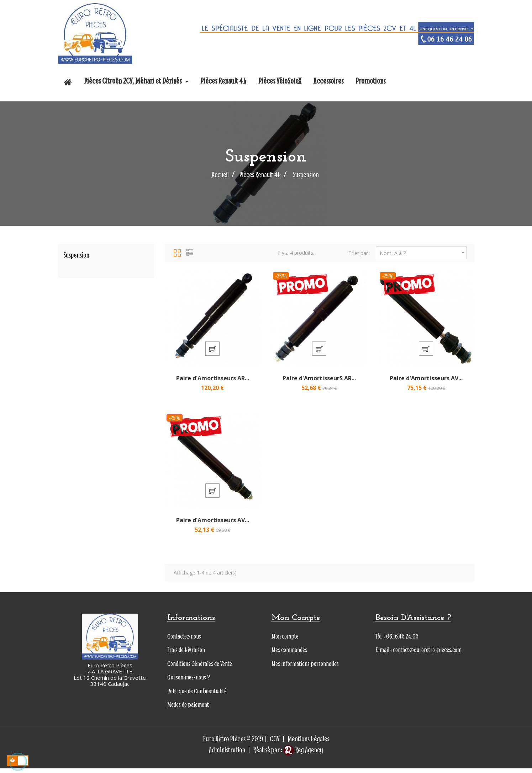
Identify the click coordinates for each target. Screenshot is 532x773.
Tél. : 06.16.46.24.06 (397, 640)
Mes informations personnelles (305, 668)
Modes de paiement (188, 709)
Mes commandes (289, 654)
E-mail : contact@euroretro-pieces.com (418, 654)
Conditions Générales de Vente (200, 668)
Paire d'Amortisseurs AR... (213, 380)
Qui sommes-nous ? (189, 682)
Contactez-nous (184, 640)
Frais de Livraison (186, 654)
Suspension (76, 255)
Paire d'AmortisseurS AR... (319, 380)
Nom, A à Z (423, 253)
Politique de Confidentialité (197, 695)
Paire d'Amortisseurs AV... (426, 380)
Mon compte (285, 640)
